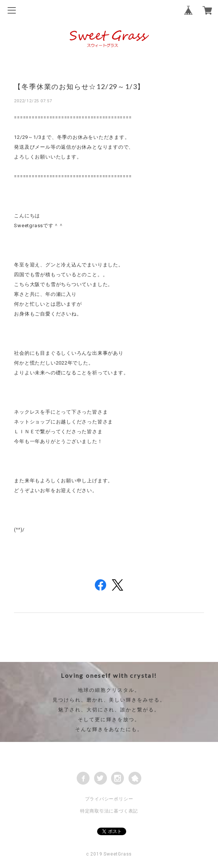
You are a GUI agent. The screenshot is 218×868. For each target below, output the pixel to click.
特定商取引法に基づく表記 (109, 811)
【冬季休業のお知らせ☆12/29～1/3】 (79, 86)
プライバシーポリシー (109, 799)
